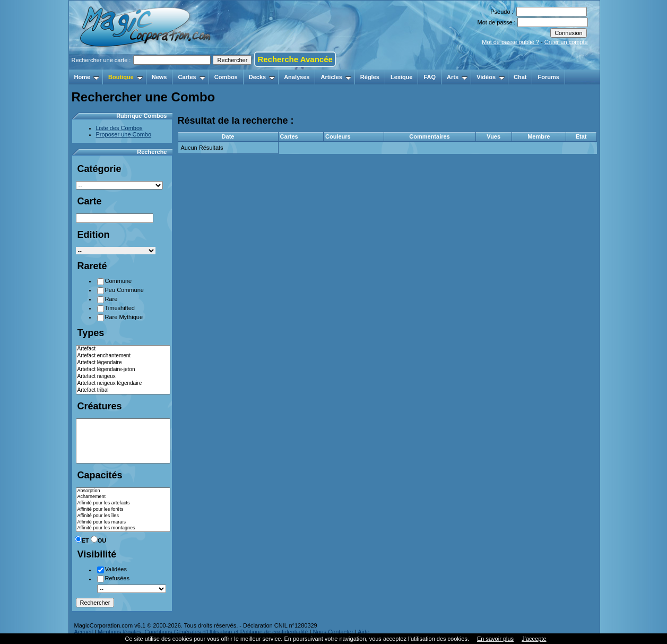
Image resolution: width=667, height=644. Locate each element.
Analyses (297, 77)
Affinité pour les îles (123, 516)
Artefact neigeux (123, 377)
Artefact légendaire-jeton (123, 370)
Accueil (84, 632)
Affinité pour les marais (123, 522)
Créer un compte (566, 42)
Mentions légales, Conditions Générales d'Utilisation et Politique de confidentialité (203, 632)
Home (87, 77)
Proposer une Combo (124, 134)
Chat (520, 77)
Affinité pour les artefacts (123, 503)
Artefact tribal (123, 390)
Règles (370, 77)
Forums (548, 77)
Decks (262, 77)
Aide (363, 632)
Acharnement (123, 497)
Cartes (191, 77)
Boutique (125, 77)
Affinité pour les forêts (123, 510)
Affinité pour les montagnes (123, 528)
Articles (336, 77)
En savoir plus (495, 639)
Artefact (123, 349)
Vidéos (491, 77)
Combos (226, 77)
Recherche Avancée (295, 59)
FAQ (430, 77)
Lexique (402, 77)
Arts (457, 77)
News (159, 77)
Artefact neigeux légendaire (123, 384)
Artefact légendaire (123, 363)
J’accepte (534, 639)
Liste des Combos (119, 128)
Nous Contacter (333, 632)
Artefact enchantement (123, 356)
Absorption (123, 491)
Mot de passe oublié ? (510, 42)
